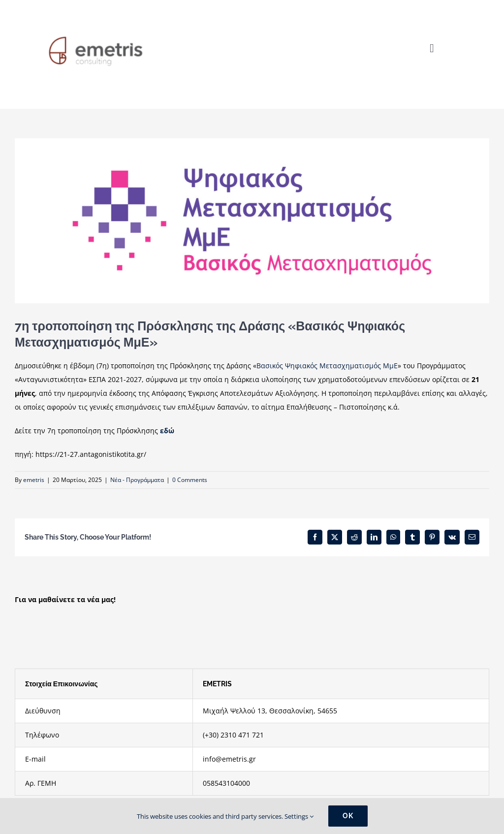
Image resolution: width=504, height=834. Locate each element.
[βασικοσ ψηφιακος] (252, 221)
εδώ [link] (167, 431)
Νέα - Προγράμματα (137, 480)
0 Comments (190, 480)
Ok (348, 816)
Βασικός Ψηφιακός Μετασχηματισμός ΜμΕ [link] (327, 366)
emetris (34, 480)
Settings (299, 816)
